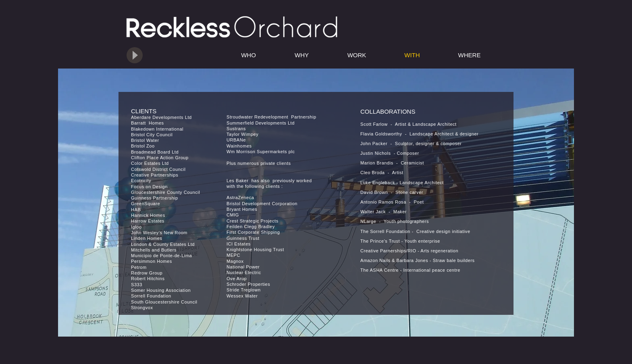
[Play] (135, 55)
